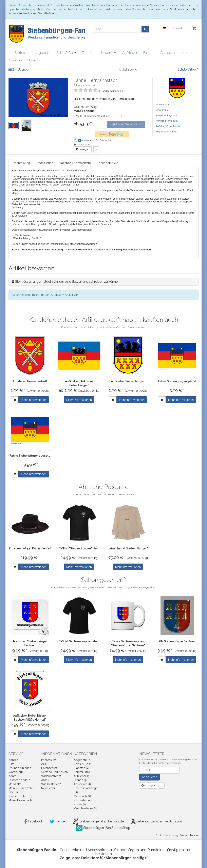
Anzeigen (83, 149)
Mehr (187, 53)
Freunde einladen (20, 768)
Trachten (89, 53)
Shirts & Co (66, 53)
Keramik (109, 53)
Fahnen (149, 53)
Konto (12, 776)
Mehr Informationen (34, 400)
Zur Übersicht (21, 70)
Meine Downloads (20, 800)
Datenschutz (49, 768)
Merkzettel (15, 784)
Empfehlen (162, 110)
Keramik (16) (82, 772)
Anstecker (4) (82, 784)
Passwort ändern (19, 780)
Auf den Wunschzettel (168, 126)
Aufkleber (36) (83, 776)
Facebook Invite (108, 163)
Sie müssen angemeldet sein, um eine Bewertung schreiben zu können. (68, 282)
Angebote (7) (82, 760)
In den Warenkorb (126, 124)
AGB (44, 764)
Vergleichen (162, 104)
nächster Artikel (187, 70)
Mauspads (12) (83, 796)
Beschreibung (21, 163)
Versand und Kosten (54, 772)
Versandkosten (190, 835)
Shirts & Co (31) (84, 764)
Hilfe (11, 764)
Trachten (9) (81, 768)
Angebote (42, 53)
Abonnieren (149, 777)
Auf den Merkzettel (167, 121)
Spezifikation (45, 163)
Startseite (22, 53)
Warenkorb (16, 772)
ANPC (45, 780)
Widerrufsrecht (51, 776)
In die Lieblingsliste (166, 115)
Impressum (49, 760)
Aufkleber (130, 53)
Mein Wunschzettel (21, 788)
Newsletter (48, 788)
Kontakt (13, 760)
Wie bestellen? (51, 784)
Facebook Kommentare (75, 163)
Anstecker (168, 53)
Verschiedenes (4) (86, 808)
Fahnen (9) (80, 780)
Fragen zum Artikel (166, 132)
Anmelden (180, 28)
